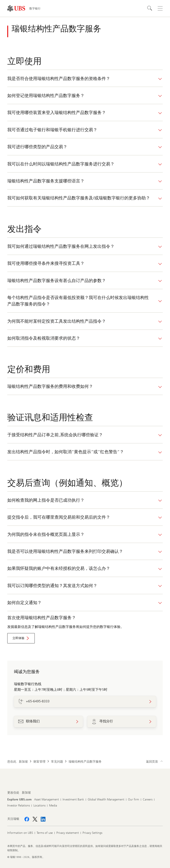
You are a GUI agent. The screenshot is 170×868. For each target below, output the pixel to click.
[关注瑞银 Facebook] (27, 819)
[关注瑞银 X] (35, 819)
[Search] (150, 8)
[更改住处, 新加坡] (26, 793)
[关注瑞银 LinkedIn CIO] (43, 819)
